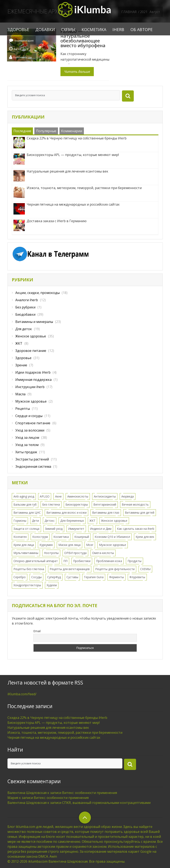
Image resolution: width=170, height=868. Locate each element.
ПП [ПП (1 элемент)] (65, 561)
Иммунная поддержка (33, 380)
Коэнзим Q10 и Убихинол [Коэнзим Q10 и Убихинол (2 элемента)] (112, 537)
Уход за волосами (30, 430)
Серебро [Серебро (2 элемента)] (20, 577)
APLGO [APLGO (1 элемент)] (45, 496)
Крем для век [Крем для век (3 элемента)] (145, 537)
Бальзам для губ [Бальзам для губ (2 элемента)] (25, 504)
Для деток (24, 329)
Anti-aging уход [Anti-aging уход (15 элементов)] (24, 496)
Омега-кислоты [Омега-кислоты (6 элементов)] (103, 553)
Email (37, 631)
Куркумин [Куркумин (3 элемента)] (46, 545)
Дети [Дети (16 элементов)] (35, 521)
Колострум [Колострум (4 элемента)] (40, 537)
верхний (85, 818)
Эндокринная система (33, 466)
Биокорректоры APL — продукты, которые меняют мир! (54, 723)
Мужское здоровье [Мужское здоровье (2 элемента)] (113, 545)
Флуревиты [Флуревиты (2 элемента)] (137, 577)
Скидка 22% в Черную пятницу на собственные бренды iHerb (57, 718)
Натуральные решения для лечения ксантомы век (48, 728)
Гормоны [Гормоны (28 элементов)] (20, 521)
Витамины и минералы (34, 322)
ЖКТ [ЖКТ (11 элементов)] (92, 521)
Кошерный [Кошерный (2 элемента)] (82, 537)
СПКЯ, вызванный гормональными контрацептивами (106, 803)
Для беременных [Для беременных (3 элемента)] (72, 521)
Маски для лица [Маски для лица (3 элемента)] (69, 545)
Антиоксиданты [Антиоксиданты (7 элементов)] (105, 496)
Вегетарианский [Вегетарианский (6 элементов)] (105, 504)
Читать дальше (77, 72)
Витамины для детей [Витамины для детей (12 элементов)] (140, 513)
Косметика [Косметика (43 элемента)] (61, 537)
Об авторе (142, 29)
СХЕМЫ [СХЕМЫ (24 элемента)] (145, 569)
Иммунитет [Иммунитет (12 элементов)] (76, 529)
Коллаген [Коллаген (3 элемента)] (20, 537)
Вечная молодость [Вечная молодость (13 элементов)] (135, 504)
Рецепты (23, 409)
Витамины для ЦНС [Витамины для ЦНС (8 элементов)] (27, 513)
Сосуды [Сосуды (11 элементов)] (36, 577)
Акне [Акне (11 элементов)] (58, 496)
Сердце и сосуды (29, 416)
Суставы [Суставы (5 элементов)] (72, 577)
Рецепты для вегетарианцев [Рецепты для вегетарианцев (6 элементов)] (70, 569)
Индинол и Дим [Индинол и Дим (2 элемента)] (101, 529)
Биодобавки (25, 314)
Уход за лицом (27, 438)
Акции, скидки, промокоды (37, 293)
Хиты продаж (26, 452)
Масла (20, 394)
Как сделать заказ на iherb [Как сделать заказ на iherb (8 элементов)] (136, 529)
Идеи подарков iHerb (33, 372)
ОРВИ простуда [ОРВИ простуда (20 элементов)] (75, 553)
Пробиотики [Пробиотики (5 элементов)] (82, 561)
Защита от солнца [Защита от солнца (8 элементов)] (26, 529)
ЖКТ (19, 343)
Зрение (21, 365)
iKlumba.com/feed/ (22, 694)
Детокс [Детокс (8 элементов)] (50, 521)
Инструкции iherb (30, 387)
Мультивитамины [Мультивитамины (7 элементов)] (26, 553)
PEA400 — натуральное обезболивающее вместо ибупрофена (83, 38)
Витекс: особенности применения (90, 793)
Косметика (94, 29)
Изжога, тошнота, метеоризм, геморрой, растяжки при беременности (65, 733)
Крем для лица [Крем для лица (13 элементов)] (24, 545)
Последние (22, 131)
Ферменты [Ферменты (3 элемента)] (116, 577)
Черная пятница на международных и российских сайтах (54, 737)
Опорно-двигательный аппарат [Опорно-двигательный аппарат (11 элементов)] (36, 561)
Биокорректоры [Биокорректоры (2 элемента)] (77, 504)
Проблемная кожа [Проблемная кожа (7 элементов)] (109, 561)
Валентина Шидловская (24, 57)
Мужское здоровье (31, 401)
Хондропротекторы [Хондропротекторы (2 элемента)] (27, 585)
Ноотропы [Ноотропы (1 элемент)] (51, 553)
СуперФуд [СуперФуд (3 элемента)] (54, 577)
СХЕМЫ (68, 29)
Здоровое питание (31, 351)
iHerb (118, 29)
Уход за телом (27, 445)
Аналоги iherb (27, 300)
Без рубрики (25, 307)
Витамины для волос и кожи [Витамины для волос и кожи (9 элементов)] (66, 513)
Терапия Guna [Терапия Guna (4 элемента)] (94, 577)
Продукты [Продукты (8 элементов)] (134, 561)
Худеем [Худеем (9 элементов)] (52, 585)
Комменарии (72, 131)
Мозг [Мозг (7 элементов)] (90, 545)
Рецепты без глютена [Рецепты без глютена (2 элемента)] (29, 569)
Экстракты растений (32, 459)
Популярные (46, 131)
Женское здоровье (31, 336)
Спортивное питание (33, 423)
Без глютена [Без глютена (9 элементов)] (51, 504)
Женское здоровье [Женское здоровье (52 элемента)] (114, 521)
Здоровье (18, 29)
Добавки (45, 29)
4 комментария (24, 41)
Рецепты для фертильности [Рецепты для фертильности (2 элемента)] (115, 569)
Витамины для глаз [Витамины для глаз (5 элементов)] (106, 513)
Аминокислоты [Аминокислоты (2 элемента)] (78, 496)
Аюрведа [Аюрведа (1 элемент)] (128, 496)
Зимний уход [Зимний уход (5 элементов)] (54, 529)
